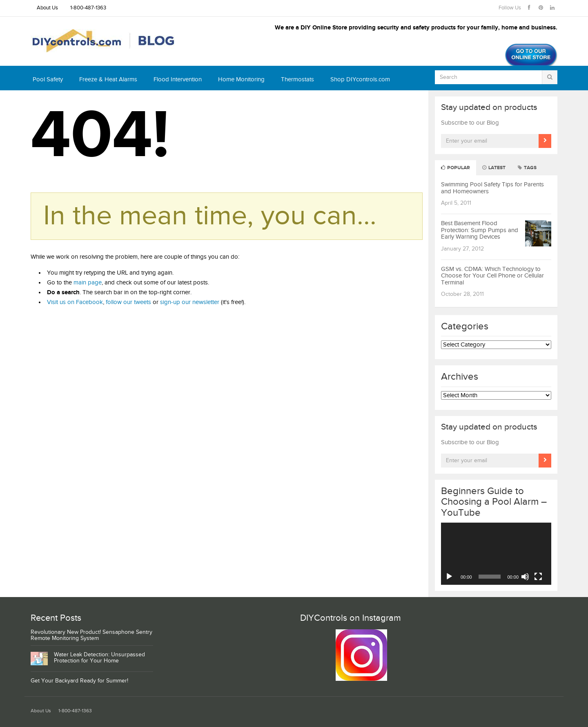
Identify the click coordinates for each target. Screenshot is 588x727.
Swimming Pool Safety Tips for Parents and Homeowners (492, 188)
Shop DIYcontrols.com (360, 79)
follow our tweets (128, 302)
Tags (527, 168)
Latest (494, 168)
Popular (455, 168)
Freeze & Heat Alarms (108, 79)
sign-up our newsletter (190, 302)
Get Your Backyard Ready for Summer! (79, 681)
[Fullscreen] (538, 577)
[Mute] (525, 577)
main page (88, 283)
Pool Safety (48, 79)
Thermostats (297, 79)
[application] (496, 554)
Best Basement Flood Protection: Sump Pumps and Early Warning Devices (480, 230)
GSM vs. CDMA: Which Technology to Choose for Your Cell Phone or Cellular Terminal (492, 276)
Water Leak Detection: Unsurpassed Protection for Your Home (99, 658)
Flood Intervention (178, 79)
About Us (47, 8)
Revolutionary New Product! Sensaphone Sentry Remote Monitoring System (91, 635)
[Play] (449, 577)
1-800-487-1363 (88, 8)
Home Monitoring (241, 79)
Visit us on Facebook (75, 302)
